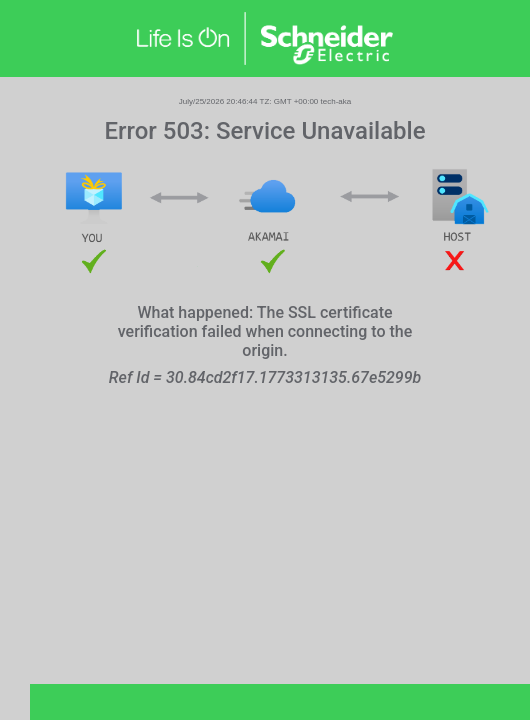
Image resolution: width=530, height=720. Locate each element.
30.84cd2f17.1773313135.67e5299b (293, 377)
